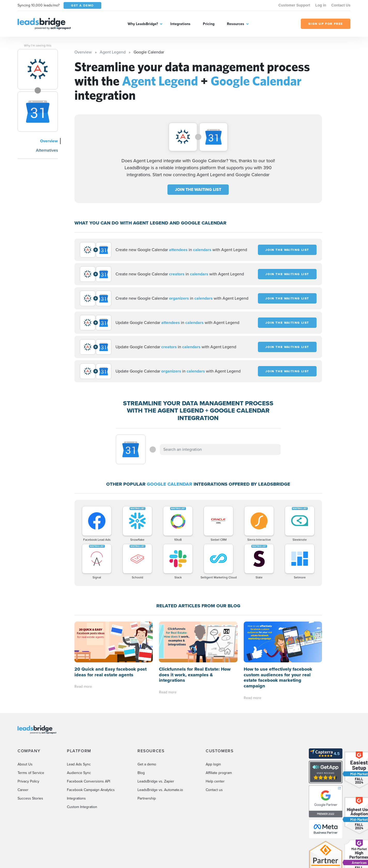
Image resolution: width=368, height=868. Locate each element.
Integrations (180, 24)
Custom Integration (82, 807)
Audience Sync (79, 773)
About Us (25, 764)
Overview (49, 141)
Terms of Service (31, 773)
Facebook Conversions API (89, 781)
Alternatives (47, 150)
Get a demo (147, 764)
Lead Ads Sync (79, 764)
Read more (83, 687)
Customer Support (294, 5)
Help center (215, 781)
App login (213, 764)
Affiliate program (219, 773)
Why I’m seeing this (38, 45)
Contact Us (341, 5)
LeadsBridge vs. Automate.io (160, 790)
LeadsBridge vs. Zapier (156, 781)
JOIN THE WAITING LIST (198, 189)
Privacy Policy (28, 781)
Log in (321, 5)
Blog (141, 773)
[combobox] (220, 450)
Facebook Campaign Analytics (91, 790)
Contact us (214, 790)
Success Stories (30, 798)
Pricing (209, 24)
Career (23, 790)
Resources (236, 24)
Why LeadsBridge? (143, 24)
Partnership (147, 798)
